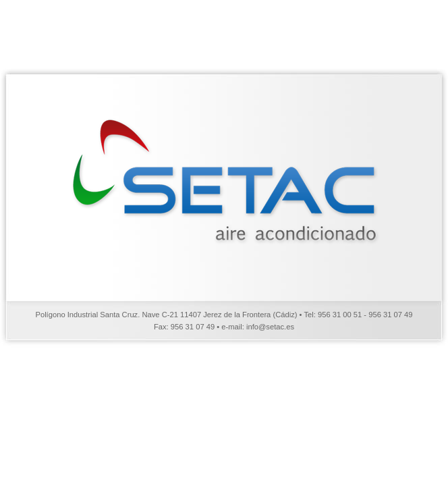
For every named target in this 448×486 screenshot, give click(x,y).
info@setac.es (270, 327)
